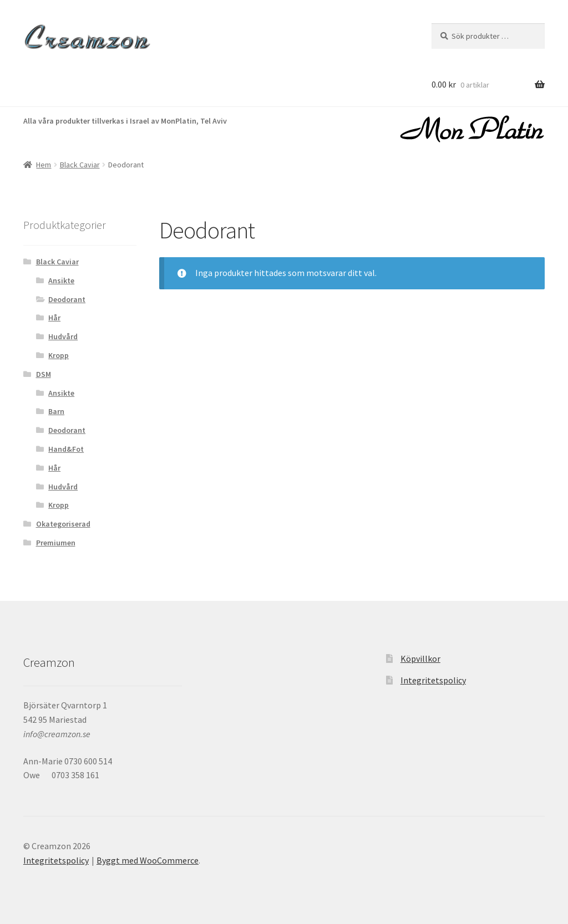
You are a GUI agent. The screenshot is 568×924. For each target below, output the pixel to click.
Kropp (59, 355)
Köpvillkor (420, 658)
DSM (44, 374)
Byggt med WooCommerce (148, 860)
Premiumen (56, 543)
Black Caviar (80, 165)
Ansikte (61, 280)
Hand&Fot (66, 449)
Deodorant (67, 299)
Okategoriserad (63, 524)
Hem (44, 165)
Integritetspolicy (433, 680)
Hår (54, 318)
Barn (56, 411)
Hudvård (63, 336)
